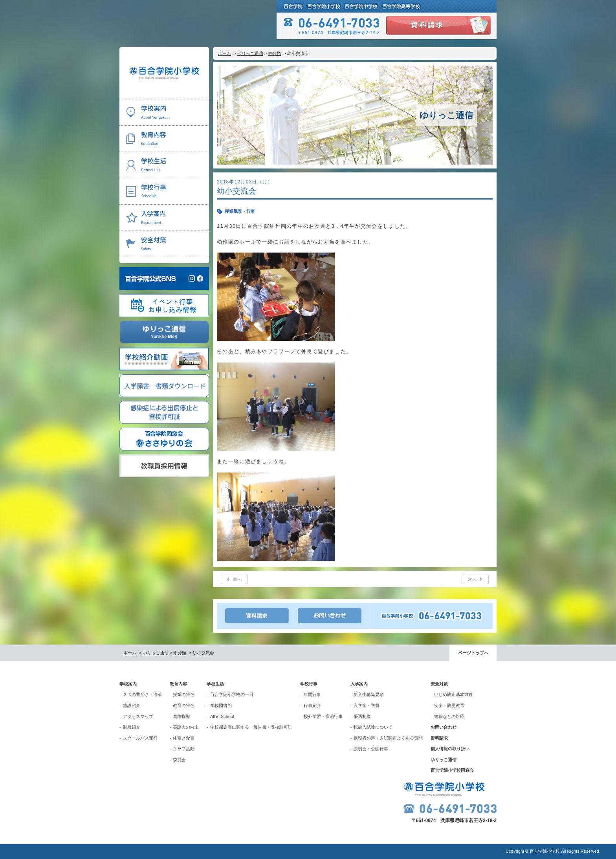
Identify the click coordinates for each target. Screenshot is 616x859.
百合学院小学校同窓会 (452, 770)
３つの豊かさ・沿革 (142, 694)
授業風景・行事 (240, 211)
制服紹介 (132, 727)
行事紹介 (312, 705)
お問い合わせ (444, 727)
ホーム (225, 53)
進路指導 (181, 716)
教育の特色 (184, 705)
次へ (472, 579)
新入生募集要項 (369, 694)
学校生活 (215, 684)
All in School (222, 716)
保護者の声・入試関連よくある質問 (388, 738)
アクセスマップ (138, 716)
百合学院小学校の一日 (232, 694)
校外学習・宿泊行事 (323, 716)
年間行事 (312, 694)
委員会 (179, 760)
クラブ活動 (184, 749)
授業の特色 (184, 694)
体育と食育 (184, 738)
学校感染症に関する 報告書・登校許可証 (251, 727)
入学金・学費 (367, 705)
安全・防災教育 (449, 705)
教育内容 (178, 684)
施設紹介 (132, 705)
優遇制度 (362, 716)
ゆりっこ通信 (250, 53)
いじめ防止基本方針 (454, 694)
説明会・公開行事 (371, 749)
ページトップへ (473, 653)
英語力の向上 (186, 727)
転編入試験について (373, 727)
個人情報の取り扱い (450, 749)
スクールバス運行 (140, 738)
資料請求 (439, 738)
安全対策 (439, 684)
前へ (237, 579)
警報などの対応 (449, 716)
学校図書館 (221, 705)
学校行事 (309, 684)
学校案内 (128, 684)
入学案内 (359, 684)
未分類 (274, 53)
